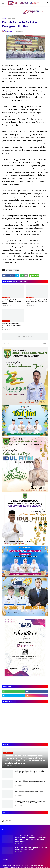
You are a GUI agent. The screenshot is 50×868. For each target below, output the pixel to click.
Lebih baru (6, 344)
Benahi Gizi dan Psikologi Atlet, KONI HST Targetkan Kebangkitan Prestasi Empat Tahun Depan (30, 772)
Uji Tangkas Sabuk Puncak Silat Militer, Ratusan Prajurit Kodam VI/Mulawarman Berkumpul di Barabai (30, 802)
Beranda (4, 19)
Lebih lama (44, 344)
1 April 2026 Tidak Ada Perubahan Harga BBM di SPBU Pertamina (30, 782)
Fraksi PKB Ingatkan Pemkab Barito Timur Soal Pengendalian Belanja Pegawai (11, 302)
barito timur (11, 19)
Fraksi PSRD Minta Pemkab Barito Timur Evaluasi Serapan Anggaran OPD (12, 325)
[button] (3, 3)
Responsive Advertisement (25, 336)
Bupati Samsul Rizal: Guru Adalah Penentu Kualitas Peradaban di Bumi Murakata (29, 792)
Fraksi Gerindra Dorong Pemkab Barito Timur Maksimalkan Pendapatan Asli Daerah (37, 302)
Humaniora (16, 270)
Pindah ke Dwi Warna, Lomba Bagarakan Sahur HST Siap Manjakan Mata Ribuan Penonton (31, 849)
